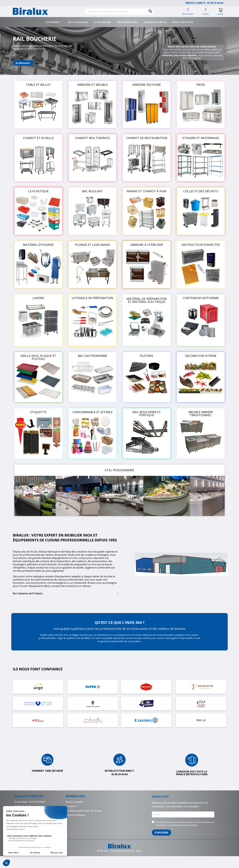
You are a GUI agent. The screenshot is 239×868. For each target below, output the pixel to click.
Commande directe (155, 22)
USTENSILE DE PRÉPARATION (92, 298)
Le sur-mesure (103, 22)
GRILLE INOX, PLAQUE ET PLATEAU (38, 357)
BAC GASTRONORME (92, 356)
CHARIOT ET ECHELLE (38, 138)
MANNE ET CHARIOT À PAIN (147, 191)
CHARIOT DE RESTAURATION (147, 138)
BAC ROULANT (92, 191)
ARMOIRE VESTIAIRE (147, 85)
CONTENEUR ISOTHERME (201, 298)
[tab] (65, 593)
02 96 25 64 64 (217, 3)
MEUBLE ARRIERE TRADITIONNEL (201, 414)
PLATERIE (147, 356)
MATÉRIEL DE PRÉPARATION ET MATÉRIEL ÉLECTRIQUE (147, 300)
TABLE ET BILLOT (38, 85)
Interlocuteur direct (119, 771)
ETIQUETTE (38, 412)
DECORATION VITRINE (201, 356)
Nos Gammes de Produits (28, 593)
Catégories (54, 22)
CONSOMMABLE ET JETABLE (93, 412)
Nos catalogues (78, 22)
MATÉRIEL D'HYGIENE (38, 245)
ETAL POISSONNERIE (120, 470)
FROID (201, 85)
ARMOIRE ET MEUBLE (93, 85)
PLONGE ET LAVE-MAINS (93, 245)
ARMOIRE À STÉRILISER (147, 245)
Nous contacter (183, 22)
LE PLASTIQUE (38, 191)
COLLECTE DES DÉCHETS (201, 191)
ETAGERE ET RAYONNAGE (201, 138)
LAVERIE (38, 298)
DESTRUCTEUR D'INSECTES (201, 245)
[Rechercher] (119, 11)
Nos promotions (127, 22)
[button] (23, 63)
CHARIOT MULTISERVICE (92, 138)
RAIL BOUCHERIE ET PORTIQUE (147, 414)
